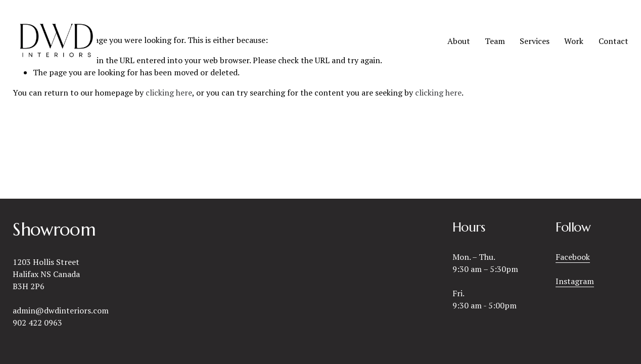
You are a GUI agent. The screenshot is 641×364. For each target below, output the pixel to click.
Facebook (573, 257)
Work (574, 41)
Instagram (575, 281)
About (459, 41)
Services (535, 41)
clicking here (169, 93)
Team (495, 41)
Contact (613, 41)
